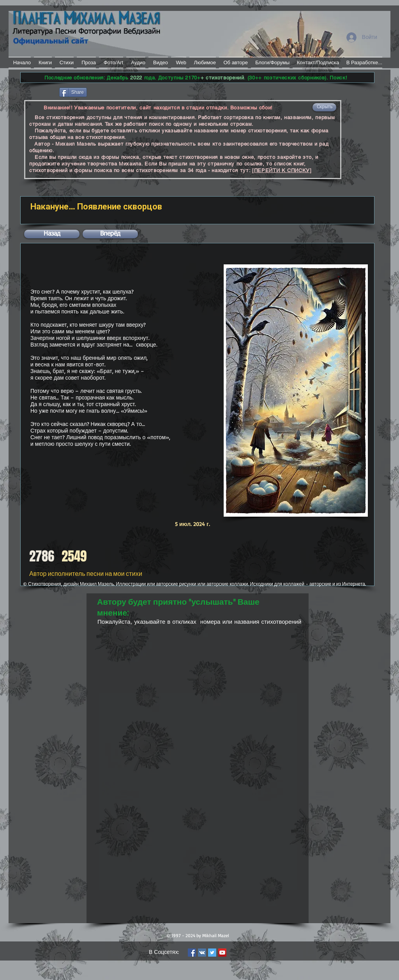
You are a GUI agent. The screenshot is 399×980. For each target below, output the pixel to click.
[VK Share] (112, 92)
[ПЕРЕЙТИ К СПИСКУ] (282, 170)
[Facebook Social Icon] (192, 953)
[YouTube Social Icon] (222, 953)
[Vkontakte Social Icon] (202, 953)
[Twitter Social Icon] (212, 953)
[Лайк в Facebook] (39, 91)
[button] (324, 107)
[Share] (73, 92)
